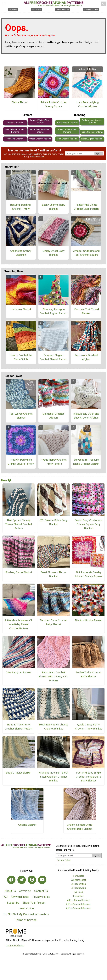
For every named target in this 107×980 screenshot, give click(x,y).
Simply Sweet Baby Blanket (53, 253)
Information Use (37, 157)
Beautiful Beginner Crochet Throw (21, 207)
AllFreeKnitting (79, 884)
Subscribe (13, 903)
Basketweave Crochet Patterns (92, 121)
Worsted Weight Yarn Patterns (40, 121)
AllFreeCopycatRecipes (79, 900)
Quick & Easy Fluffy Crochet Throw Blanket (88, 727)
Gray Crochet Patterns (67, 139)
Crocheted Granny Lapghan (21, 253)
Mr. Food (79, 892)
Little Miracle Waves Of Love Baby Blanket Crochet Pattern (19, 624)
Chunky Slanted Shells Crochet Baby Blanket (80, 827)
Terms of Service (26, 920)
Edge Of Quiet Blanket (19, 773)
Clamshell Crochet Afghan (53, 416)
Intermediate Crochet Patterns (40, 131)
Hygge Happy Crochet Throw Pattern (53, 462)
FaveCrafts (79, 876)
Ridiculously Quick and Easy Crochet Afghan (86, 416)
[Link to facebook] (11, 880)
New (6, 480)
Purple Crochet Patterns (92, 132)
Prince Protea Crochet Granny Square (54, 104)
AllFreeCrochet (79, 880)
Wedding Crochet (15, 139)
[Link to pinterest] (32, 880)
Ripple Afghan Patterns (92, 139)
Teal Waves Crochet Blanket (21, 416)
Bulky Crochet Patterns (67, 123)
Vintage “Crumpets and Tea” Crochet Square (86, 253)
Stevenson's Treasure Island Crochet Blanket (86, 462)
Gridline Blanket (27, 825)
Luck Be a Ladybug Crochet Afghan (87, 104)
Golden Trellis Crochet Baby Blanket (88, 674)
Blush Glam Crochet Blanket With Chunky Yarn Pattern (53, 676)
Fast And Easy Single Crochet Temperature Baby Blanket (88, 777)
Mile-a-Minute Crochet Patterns (15, 131)
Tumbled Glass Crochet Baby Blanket (53, 622)
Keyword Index (20, 897)
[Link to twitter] (22, 880)
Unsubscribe (26, 908)
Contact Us (41, 891)
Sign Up (99, 153)
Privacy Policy (41, 897)
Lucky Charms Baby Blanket (53, 207)
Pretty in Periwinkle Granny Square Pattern (21, 462)
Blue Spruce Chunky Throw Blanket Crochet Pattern (19, 524)
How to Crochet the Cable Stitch (21, 357)
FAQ (5, 897)
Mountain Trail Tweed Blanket (86, 311)
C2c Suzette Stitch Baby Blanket (53, 522)
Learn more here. (15, 946)
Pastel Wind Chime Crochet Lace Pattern (86, 207)
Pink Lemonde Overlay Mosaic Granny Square (88, 574)
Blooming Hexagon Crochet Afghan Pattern (53, 311)
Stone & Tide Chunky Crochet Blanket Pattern (19, 727)
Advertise (25, 891)
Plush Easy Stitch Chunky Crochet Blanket (53, 727)
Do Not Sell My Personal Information (26, 914)
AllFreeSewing (79, 888)
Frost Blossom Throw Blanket (53, 574)
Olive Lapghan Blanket (19, 672)
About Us (10, 891)
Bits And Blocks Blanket (88, 620)
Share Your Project (34, 903)
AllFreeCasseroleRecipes (79, 904)
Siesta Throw (20, 102)
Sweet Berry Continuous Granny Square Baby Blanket (88, 524)
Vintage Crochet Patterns (40, 139)
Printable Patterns (15, 123)
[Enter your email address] (74, 855)
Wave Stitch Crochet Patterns (67, 131)
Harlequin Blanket (21, 309)
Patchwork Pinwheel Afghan (86, 357)
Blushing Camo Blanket (19, 572)
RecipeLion (79, 896)
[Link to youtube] (42, 880)
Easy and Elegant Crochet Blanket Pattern (53, 357)
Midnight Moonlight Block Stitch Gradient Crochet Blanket (53, 777)
